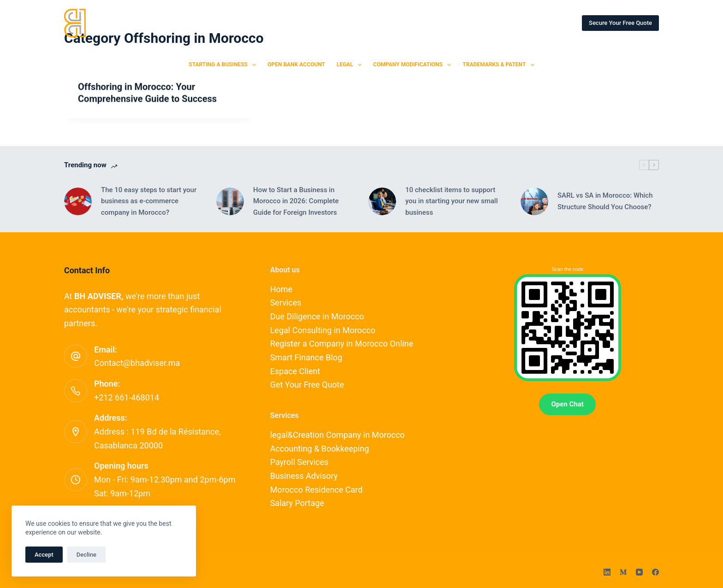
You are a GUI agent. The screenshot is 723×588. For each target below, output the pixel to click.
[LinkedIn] (607, 572)
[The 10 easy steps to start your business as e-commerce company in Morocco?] (78, 201)
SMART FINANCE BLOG (392, 23)
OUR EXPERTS (269, 23)
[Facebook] (655, 572)
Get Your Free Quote (307, 385)
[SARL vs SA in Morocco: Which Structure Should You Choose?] (534, 201)
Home (281, 289)
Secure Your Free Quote (620, 23)
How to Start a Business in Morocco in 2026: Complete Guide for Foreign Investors (296, 201)
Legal (351, 65)
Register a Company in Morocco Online (342, 344)
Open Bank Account (296, 65)
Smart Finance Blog (306, 357)
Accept (44, 555)
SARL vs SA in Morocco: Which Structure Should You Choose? (605, 201)
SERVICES (213, 23)
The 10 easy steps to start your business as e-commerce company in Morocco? (149, 201)
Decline (86, 555)
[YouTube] (639, 572)
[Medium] (623, 572)
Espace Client (295, 371)
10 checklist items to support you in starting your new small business (451, 201)
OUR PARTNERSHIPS (473, 23)
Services (286, 303)
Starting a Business (224, 65)
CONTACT (325, 23)
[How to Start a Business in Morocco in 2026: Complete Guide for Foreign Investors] (230, 201)
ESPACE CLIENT (544, 23)
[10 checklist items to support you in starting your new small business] (382, 201)
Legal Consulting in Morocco (323, 330)
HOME (167, 23)
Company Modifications (414, 65)
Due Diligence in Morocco (317, 316)
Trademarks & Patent (500, 65)
